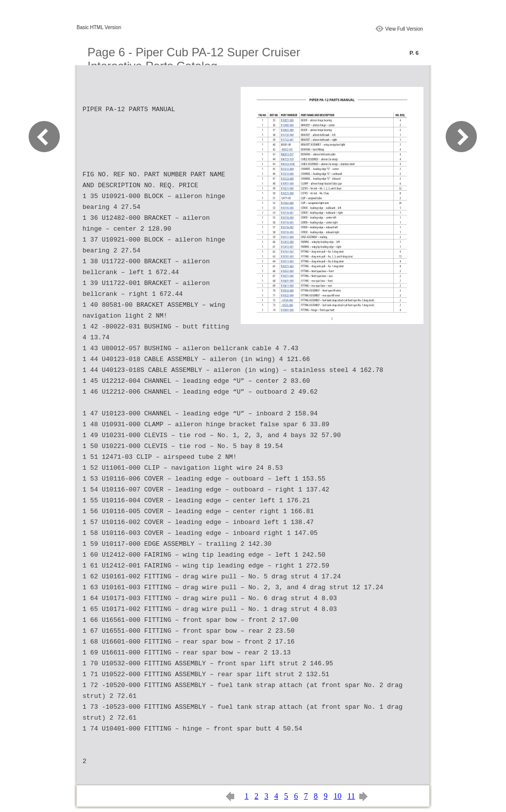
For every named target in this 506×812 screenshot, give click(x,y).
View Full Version (404, 29)
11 (351, 796)
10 (337, 796)
